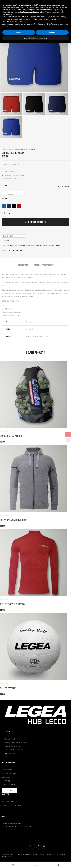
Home (4, 150)
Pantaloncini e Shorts (23, 245)
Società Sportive (11, 739)
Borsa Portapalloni (11, 436)
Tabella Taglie (7, 781)
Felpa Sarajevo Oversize (14, 520)
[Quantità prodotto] (10, 213)
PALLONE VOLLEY (8, 688)
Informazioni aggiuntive (44, 265)
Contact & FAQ (7, 770)
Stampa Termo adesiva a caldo (16, 743)
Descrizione (23, 265)
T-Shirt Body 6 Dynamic (12, 604)
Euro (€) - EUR (8, 236)
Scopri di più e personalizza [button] (35, 38)
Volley (58, 245)
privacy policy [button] (24, 7)
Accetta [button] (52, 32)
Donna (12, 245)
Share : (4, 251)
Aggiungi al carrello (36, 222)
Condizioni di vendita (9, 784)
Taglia (4, 185)
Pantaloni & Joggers (38, 245)
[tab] (23, 266)
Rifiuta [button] (19, 32)
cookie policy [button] (7, 14)
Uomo (11, 150)
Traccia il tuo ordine (9, 773)
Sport (48, 245)
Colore (4, 198)
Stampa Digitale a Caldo (13, 746)
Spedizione (6, 777)
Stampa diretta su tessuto (14, 750)
